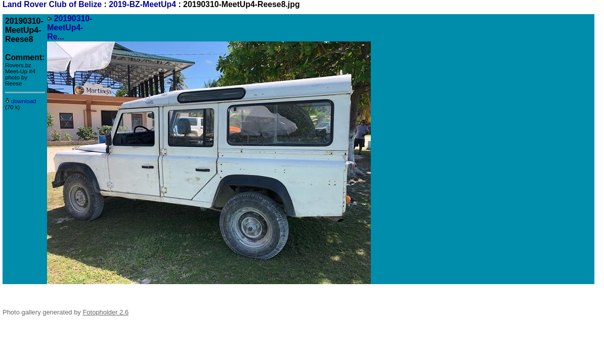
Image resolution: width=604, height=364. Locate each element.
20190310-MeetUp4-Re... (70, 28)
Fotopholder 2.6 (105, 312)
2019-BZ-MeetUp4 (142, 4)
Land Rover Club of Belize (53, 4)
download (21, 101)
